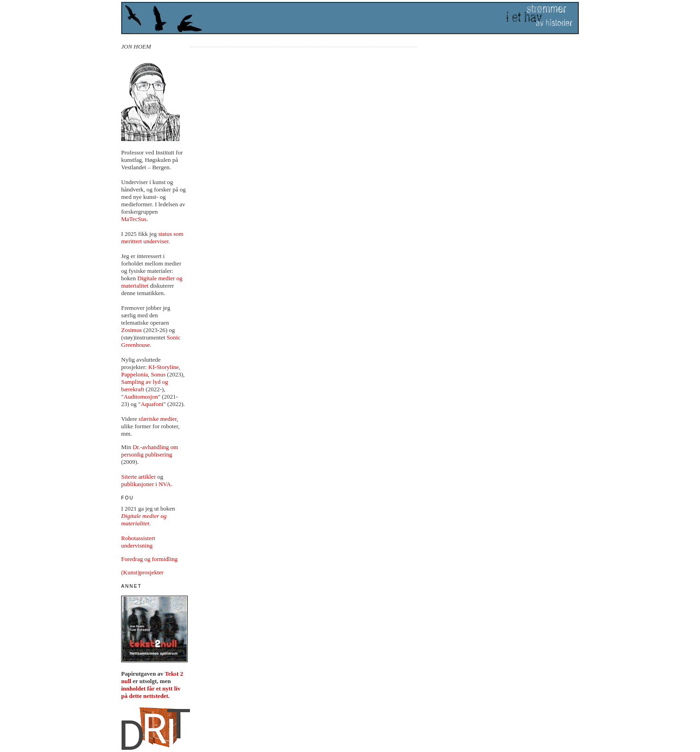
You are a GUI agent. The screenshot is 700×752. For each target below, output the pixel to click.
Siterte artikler (138, 477)
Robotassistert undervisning (138, 542)
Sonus (158, 374)
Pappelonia (135, 374)
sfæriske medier (158, 419)
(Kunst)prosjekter (142, 572)
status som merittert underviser (152, 237)
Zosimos (132, 330)
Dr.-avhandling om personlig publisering (150, 451)
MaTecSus (134, 219)
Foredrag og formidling (149, 559)
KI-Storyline (164, 367)
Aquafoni (152, 404)
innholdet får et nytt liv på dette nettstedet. (151, 692)
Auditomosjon (141, 397)
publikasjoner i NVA (146, 484)
